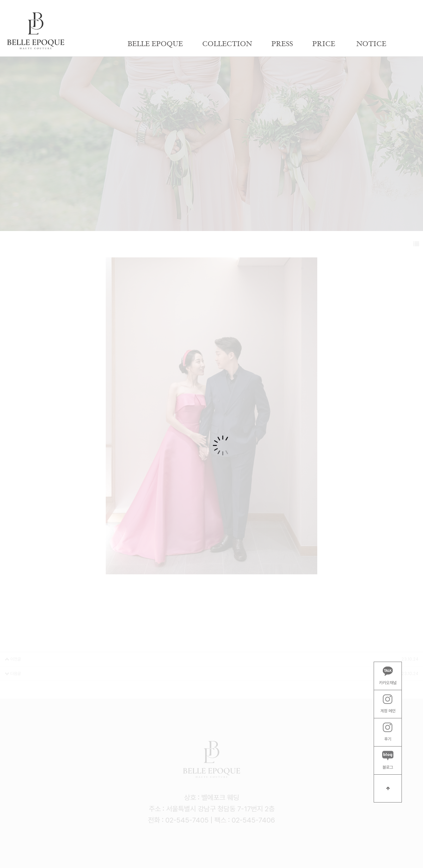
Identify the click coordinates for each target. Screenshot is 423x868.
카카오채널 (388, 676)
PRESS (282, 44)
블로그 (388, 760)
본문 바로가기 (0, 0)
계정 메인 (388, 704)
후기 (388, 732)
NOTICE (371, 44)
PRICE (324, 44)
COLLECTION (227, 44)
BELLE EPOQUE (155, 44)
